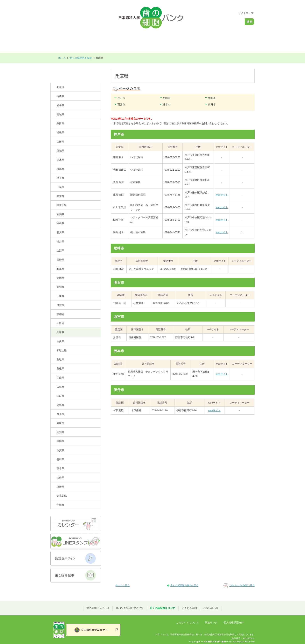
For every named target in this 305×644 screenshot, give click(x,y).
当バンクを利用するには (129, 41)
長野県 (60, 260)
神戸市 (121, 98)
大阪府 (60, 323)
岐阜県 (60, 269)
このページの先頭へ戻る (242, 585)
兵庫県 (60, 332)
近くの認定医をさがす (172, 41)
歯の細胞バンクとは (89, 41)
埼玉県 (60, 178)
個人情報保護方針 (234, 622)
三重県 (60, 296)
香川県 (60, 414)
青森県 (60, 96)
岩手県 (60, 105)
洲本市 (167, 104)
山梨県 (60, 251)
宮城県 (60, 114)
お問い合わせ (238, 41)
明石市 (212, 98)
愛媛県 (60, 423)
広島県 (60, 387)
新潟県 (60, 214)
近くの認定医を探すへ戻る (184, 585)
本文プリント (218, 58)
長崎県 (60, 459)
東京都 (60, 196)
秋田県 (60, 124)
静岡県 (60, 278)
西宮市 (121, 104)
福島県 (60, 133)
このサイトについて (187, 622)
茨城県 (60, 151)
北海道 (60, 87)
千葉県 (60, 187)
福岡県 (60, 441)
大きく (228, 13)
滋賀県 (60, 305)
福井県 (60, 242)
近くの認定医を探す (81, 58)
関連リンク (211, 622)
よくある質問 (208, 41)
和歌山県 (62, 350)
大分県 (60, 478)
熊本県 (60, 468)
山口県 (60, 396)
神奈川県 (62, 205)
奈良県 (60, 341)
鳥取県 (60, 360)
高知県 (60, 432)
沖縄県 (60, 505)
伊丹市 (212, 104)
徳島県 (60, 405)
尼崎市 (167, 98)
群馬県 (60, 169)
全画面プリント (243, 58)
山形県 (60, 142)
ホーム (61, 41)
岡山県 (60, 378)
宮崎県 (60, 487)
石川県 (60, 232)
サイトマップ (246, 13)
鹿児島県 (62, 496)
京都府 (60, 314)
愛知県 (60, 287)
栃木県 (60, 160)
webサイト (222, 195)
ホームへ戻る (123, 585)
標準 (221, 13)
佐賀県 (60, 450)
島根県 (60, 369)
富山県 (60, 223)
